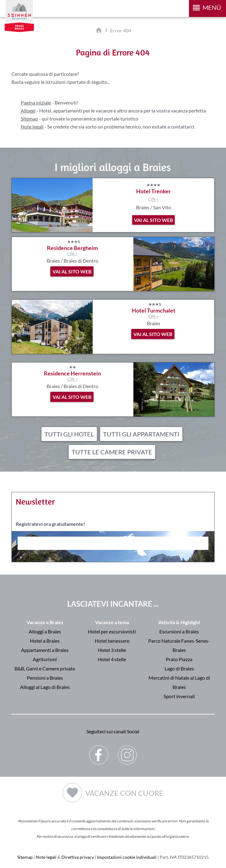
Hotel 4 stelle (112, 659)
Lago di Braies (179, 668)
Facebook (99, 750)
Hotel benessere (112, 641)
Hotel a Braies (45, 641)
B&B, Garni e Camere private (45, 668)
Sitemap (29, 119)
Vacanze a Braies (45, 622)
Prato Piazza (179, 659)
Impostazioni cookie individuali (127, 857)
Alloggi (28, 111)
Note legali (32, 127)
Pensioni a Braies (45, 678)
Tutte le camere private (112, 452)
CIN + (153, 199)
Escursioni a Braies (179, 631)
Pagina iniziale (36, 102)
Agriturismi (45, 659)
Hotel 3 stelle (112, 650)
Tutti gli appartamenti (141, 434)
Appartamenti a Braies (45, 650)
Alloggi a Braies (45, 631)
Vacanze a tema (112, 622)
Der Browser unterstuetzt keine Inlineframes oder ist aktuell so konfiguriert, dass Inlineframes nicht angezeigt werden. (113, 560)
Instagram (127, 750)
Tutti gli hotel (69, 434)
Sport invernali (179, 696)
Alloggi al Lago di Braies (45, 687)
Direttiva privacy (78, 857)
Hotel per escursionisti (112, 631)
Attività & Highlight (179, 622)
